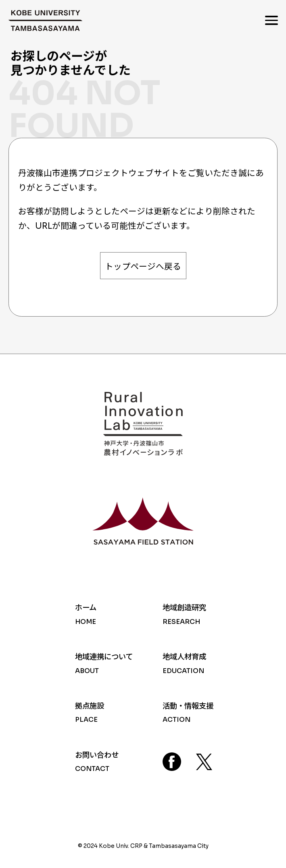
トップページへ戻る (143, 267)
